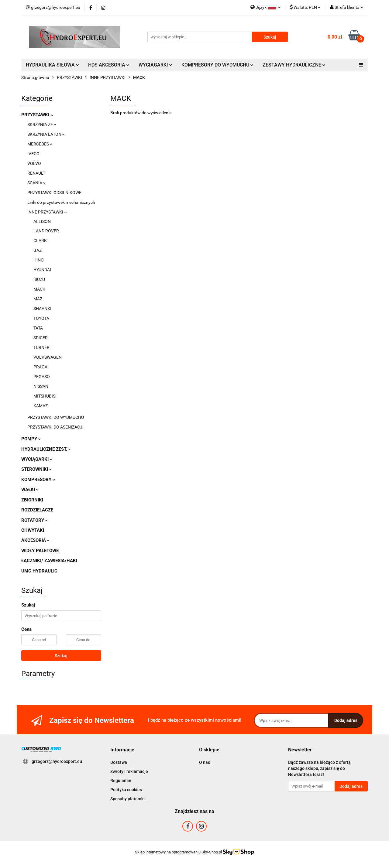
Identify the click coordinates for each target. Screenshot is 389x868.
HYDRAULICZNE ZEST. (46, 449)
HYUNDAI (42, 270)
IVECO (33, 154)
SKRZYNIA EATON (46, 134)
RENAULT (36, 173)
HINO (39, 260)
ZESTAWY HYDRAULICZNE (294, 65)
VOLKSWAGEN (48, 357)
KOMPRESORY (38, 480)
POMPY (31, 439)
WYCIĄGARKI (155, 65)
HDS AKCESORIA (109, 65)
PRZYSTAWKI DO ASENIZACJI (55, 427)
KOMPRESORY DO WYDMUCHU (217, 65)
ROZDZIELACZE (37, 510)
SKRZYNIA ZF (42, 125)
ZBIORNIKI (32, 500)
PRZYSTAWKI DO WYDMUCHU (56, 417)
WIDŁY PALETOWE (40, 551)
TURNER (41, 347)
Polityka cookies (126, 790)
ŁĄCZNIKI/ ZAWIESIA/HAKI (49, 561)
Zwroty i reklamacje (129, 771)
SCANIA (36, 183)
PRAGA (40, 367)
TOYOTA (41, 318)
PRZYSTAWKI (37, 115)
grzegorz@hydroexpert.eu (57, 761)
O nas (205, 762)
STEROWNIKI (36, 469)
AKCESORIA (35, 540)
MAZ (38, 299)
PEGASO (42, 377)
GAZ (38, 250)
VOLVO (34, 163)
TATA (38, 328)
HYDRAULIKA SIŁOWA (52, 65)
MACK (39, 289)
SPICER (41, 338)
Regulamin (121, 781)
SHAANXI (42, 309)
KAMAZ (41, 406)
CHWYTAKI (33, 530)
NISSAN (41, 386)
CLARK (40, 241)
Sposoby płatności (128, 799)
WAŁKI (30, 490)
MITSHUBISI (45, 396)
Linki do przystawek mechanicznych (61, 202)
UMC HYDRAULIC (39, 571)
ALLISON (42, 221)
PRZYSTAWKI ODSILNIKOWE (54, 193)
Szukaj (61, 656)
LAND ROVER (46, 231)
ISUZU (39, 279)
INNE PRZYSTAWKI (47, 212)
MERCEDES (40, 144)
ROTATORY (34, 520)
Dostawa (119, 762)
